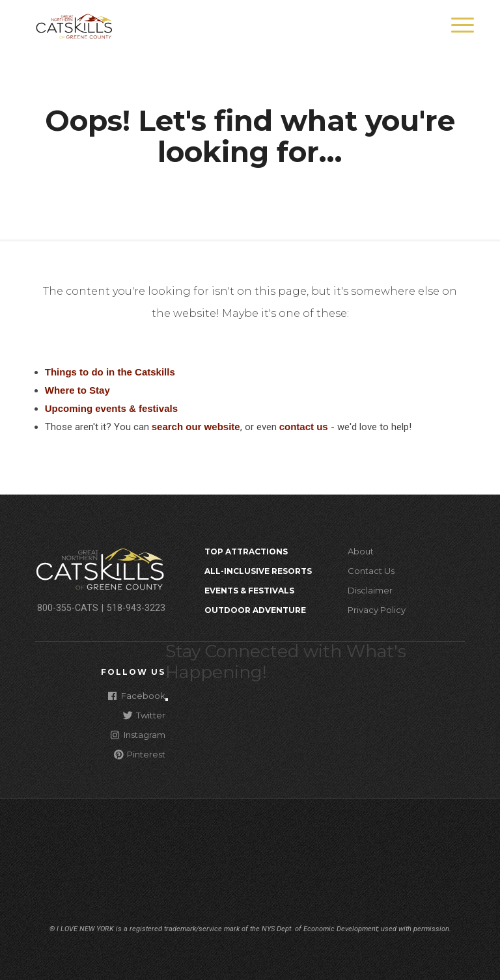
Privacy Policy (377, 610)
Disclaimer (370, 590)
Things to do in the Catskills (110, 372)
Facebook (137, 695)
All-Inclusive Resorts (258, 571)
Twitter (144, 715)
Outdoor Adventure (255, 610)
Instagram (138, 734)
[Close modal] (167, 700)
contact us (304, 427)
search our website (196, 427)
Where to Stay (77, 390)
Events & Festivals (249, 591)
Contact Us (371, 571)
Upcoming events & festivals (111, 408)
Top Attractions (246, 551)
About (361, 551)
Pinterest (140, 754)
